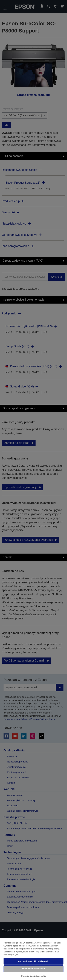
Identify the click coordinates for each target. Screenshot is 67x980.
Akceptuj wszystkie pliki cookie (33, 961)
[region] (33, 959)
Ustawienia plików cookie (34, 976)
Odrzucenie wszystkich (34, 969)
